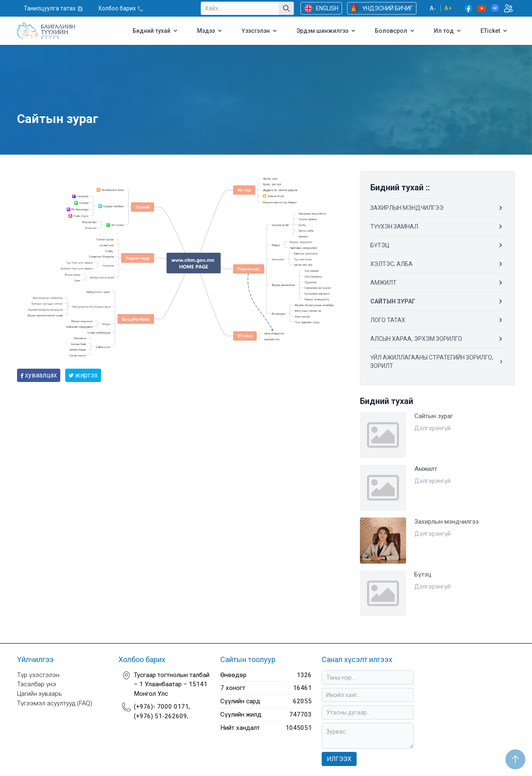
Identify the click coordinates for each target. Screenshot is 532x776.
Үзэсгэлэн (260, 31)
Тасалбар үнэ (37, 684)
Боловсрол (395, 31)
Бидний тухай (156, 31)
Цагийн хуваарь (39, 694)
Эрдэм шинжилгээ (326, 31)
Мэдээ (210, 31)
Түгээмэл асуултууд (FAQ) (55, 703)
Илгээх (339, 759)
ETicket (494, 31)
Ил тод (448, 31)
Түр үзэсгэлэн (38, 675)
